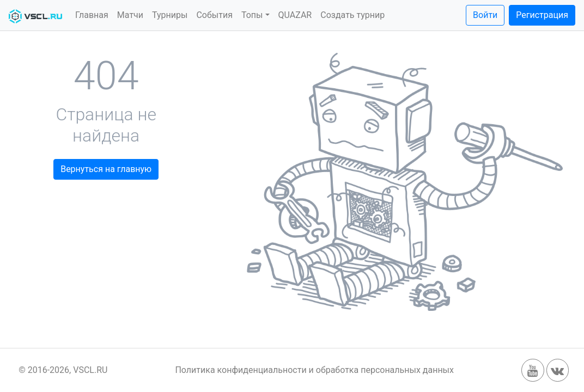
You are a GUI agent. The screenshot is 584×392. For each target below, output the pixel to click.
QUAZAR (295, 15)
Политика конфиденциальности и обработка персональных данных (314, 370)
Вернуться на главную (106, 169)
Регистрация (542, 15)
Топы (252, 15)
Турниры (170, 15)
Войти (485, 15)
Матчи (130, 15)
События (214, 15)
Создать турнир (352, 15)
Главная (92, 15)
